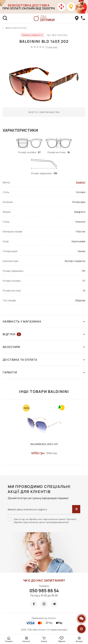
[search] (5, 18)
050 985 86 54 (44, 591)
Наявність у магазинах (44, 321)
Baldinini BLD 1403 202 (16, 28)
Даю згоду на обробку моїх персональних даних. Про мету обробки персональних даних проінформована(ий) (45, 521)
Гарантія (44, 372)
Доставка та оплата (44, 360)
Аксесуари (44, 347)
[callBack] (83, 18)
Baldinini (81, 182)
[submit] (76, 509)
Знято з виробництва (44, 112)
